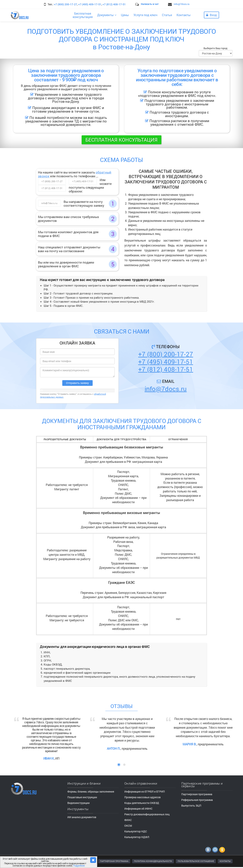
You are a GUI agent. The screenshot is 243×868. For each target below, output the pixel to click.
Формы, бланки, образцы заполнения (91, 791)
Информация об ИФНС (138, 809)
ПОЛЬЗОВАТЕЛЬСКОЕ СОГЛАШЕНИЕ (196, 861)
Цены (125, 15)
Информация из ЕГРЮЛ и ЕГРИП (145, 791)
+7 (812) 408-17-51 (114, 4)
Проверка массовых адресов (142, 797)
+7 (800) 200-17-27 (65, 4)
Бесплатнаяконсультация (83, 15)
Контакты (184, 15)
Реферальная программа (197, 800)
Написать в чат (150, 4)
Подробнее (79, 866)
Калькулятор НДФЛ (137, 837)
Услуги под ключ (145, 15)
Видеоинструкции (79, 803)
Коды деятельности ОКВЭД (142, 803)
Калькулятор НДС (136, 831)
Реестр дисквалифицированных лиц (147, 814)
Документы (107, 15)
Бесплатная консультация (121, 140)
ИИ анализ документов (82, 817)
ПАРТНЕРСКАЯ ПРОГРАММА (114, 861)
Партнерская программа (197, 794)
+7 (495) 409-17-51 (90, 4)
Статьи (167, 15)
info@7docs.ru (182, 4)
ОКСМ (128, 826)
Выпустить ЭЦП (191, 806)
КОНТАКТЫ (225, 861)
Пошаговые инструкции (82, 797)
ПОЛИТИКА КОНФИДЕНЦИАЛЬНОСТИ (153, 861)
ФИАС (128, 820)
